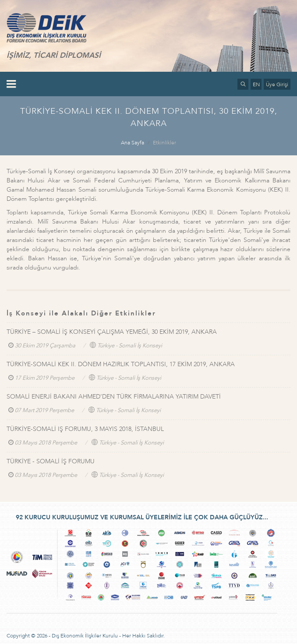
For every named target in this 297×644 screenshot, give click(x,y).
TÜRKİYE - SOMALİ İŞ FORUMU (51, 461)
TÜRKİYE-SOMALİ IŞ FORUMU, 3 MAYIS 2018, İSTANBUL (85, 429)
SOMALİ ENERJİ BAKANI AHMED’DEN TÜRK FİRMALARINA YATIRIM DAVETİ (114, 397)
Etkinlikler (164, 143)
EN (256, 84)
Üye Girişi (277, 84)
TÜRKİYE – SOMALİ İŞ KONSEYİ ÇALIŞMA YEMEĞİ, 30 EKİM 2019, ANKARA (112, 332)
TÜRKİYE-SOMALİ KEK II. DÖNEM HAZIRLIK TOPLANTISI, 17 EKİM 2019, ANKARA (121, 364)
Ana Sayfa (133, 143)
